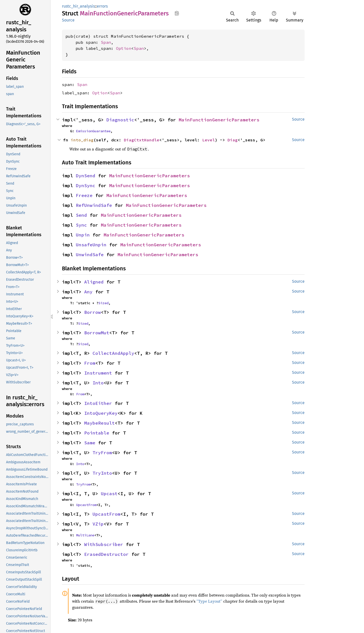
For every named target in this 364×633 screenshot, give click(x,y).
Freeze (84, 195)
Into (98, 383)
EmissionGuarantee (93, 131)
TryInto (102, 473)
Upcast (109, 494)
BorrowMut (97, 333)
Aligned (94, 282)
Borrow (93, 312)
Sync (81, 225)
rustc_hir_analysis (78, 6)
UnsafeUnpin (91, 245)
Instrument (98, 373)
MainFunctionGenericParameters (219, 120)
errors (102, 6)
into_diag (82, 140)
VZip (98, 524)
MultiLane (85, 535)
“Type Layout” (209, 601)
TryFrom (102, 453)
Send (81, 215)
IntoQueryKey (101, 413)
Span (106, 42)
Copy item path (177, 13)
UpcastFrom (86, 505)
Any (88, 292)
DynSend (86, 176)
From (90, 363)
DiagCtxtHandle (142, 140)
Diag (233, 140)
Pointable (97, 433)
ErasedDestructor (106, 554)
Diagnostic (120, 120)
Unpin (83, 235)
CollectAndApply (113, 353)
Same (90, 443)
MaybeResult (99, 423)
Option (124, 48)
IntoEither (98, 403)
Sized (103, 303)
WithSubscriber (104, 544)
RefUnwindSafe (94, 205)
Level (209, 140)
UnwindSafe (90, 255)
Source (68, 20)
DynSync (86, 185)
